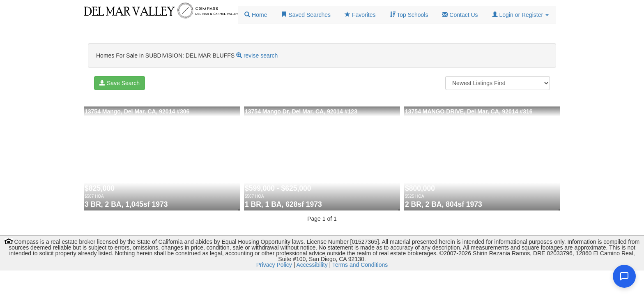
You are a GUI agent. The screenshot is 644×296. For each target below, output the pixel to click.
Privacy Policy (274, 265)
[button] (520, 15)
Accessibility (312, 265)
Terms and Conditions (360, 265)
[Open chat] (624, 276)
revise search (261, 55)
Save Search (120, 83)
